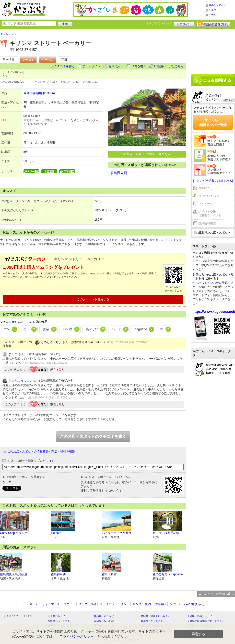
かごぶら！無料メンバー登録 (213, 122)
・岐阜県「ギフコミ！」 (152, 621)
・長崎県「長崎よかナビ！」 (201, 616)
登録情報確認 (207, 223)
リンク (137, 604)
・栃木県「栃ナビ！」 (58, 616)
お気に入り (116, 66)
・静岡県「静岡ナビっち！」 (154, 616)
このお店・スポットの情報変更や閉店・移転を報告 (41, 452)
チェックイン (92, 66)
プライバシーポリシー (115, 604)
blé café (56, 533)
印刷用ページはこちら (169, 66)
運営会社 (160, 604)
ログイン (184, 24)
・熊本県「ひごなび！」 (105, 616)
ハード (120, 329)
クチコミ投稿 (87, 604)
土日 (30, 329)
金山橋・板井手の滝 (166, 533)
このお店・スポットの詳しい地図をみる (147, 154)
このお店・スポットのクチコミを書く (93, 436)
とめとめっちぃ (51, 342)
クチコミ (28, 60)
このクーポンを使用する (93, 299)
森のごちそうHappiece (168, 574)
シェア (7, 482)
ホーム (212, 15)
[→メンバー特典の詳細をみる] (213, 181)
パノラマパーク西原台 (117, 533)
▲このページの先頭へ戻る (216, 594)
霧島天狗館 (109, 574)
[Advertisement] (213, 49)
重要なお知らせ (217, 5)
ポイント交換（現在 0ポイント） (211, 214)
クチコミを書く (64, 66)
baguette (144, 329)
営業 (50, 329)
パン (10, 329)
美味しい (96, 329)
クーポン (48, 60)
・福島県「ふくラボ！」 (59, 621)
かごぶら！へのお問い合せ (187, 604)
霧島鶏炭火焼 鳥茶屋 (14, 574)
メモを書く (139, 66)
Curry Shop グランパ (14, 533)
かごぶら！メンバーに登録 (210, 283)
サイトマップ (51, 604)
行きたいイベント (210, 196)
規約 (148, 604)
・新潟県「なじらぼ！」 (105, 621)
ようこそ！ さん (159, 23)
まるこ (13, 354)
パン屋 (71, 329)
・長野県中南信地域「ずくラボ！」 (204, 621)
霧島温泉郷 (119, 173)
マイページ (206, 204)
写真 (64, 60)
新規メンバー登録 (214, 24)
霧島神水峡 (58, 574)
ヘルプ (212, 10)
